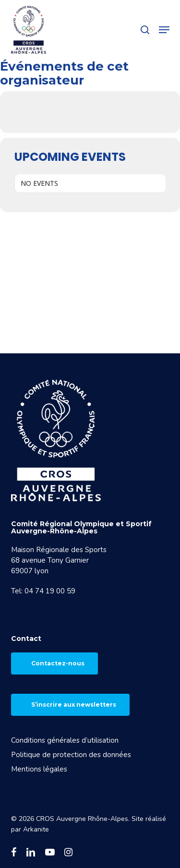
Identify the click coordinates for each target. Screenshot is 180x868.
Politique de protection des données (71, 755)
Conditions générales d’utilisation (65, 740)
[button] (164, 30)
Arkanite (36, 829)
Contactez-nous (58, 663)
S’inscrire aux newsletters (74, 705)
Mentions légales (39, 769)
